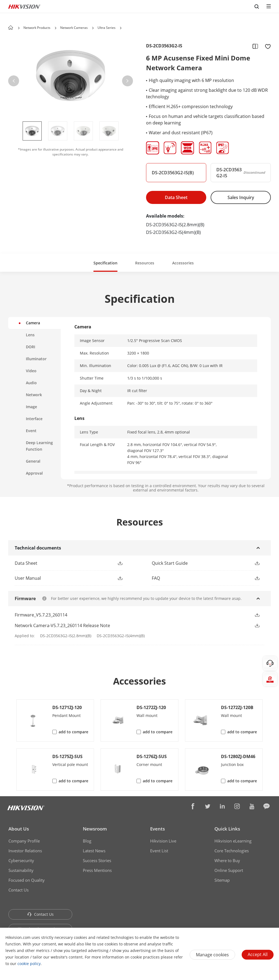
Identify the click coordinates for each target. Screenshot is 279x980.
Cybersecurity (21, 860)
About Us (19, 829)
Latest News (94, 851)
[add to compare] (255, 46)
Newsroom (95, 829)
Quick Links (227, 829)
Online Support (229, 870)
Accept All (258, 954)
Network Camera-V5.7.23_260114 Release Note (62, 625)
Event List (159, 851)
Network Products (37, 28)
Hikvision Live (163, 841)
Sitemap (222, 880)
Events (157, 829)
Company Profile (24, 841)
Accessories (183, 263)
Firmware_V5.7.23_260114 (41, 615)
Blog (87, 841)
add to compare (73, 732)
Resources (145, 263)
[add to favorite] (266, 46)
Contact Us (19, 890)
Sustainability (21, 870)
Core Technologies (232, 851)
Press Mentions (97, 870)
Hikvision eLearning (233, 841)
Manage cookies (212, 955)
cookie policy (29, 964)
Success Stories (97, 860)
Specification (105, 263)
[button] (56, 28)
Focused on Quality (27, 880)
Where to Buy (227, 860)
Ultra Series (107, 28)
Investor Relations (25, 851)
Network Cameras (74, 28)
